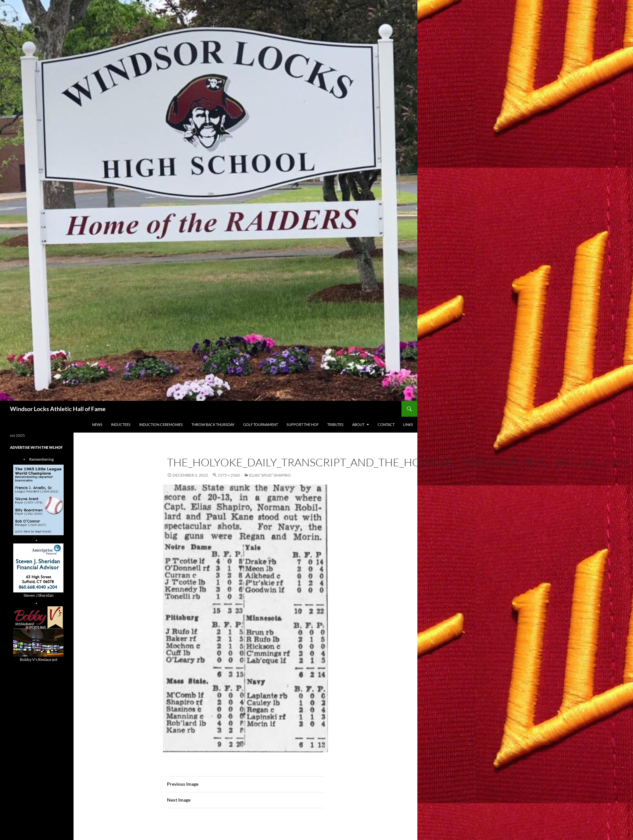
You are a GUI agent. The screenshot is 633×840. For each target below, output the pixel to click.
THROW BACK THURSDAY (213, 424)
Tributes (335, 424)
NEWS (97, 424)
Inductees (121, 424)
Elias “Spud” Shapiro (270, 475)
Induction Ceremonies (161, 424)
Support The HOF (303, 424)
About (358, 424)
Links (408, 424)
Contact (386, 424)
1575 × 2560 (229, 475)
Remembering (41, 459)
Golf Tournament (261, 424)
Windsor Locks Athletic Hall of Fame (58, 409)
